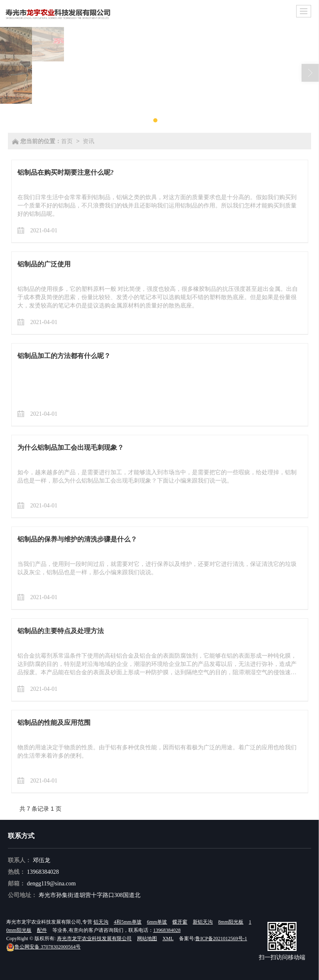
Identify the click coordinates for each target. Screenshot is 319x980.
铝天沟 (101, 922)
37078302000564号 (43, 947)
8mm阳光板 (231, 922)
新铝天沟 (203, 922)
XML (168, 939)
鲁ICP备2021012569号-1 (221, 939)
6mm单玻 (157, 922)
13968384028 (43, 872)
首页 (67, 141)
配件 (42, 930)
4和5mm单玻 (128, 922)
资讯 (88, 141)
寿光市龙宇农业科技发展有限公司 (94, 939)
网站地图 (147, 939)
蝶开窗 (180, 922)
